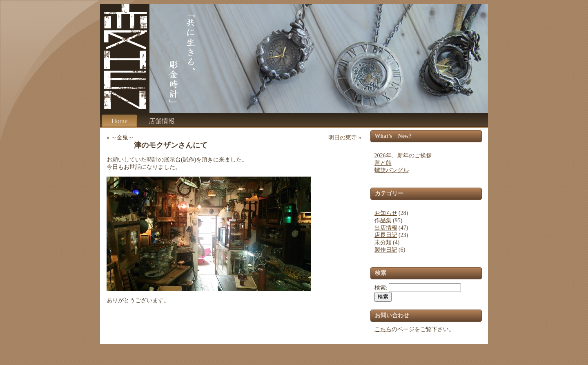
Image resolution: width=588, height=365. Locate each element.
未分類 (383, 242)
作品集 (383, 220)
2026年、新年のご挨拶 (403, 156)
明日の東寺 (343, 138)
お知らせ (386, 213)
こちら (383, 329)
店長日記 (386, 235)
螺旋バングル (392, 170)
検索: (381, 288)
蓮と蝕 (383, 163)
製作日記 (386, 250)
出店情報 (386, 228)
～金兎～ (122, 138)
